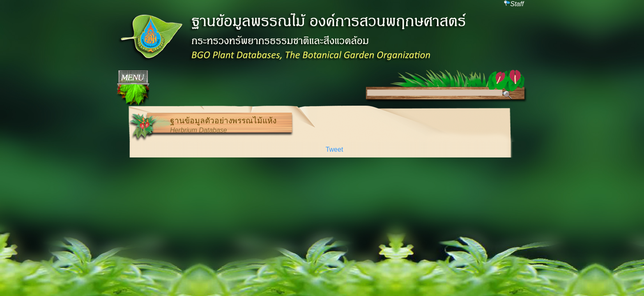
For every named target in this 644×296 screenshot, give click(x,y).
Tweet (335, 149)
